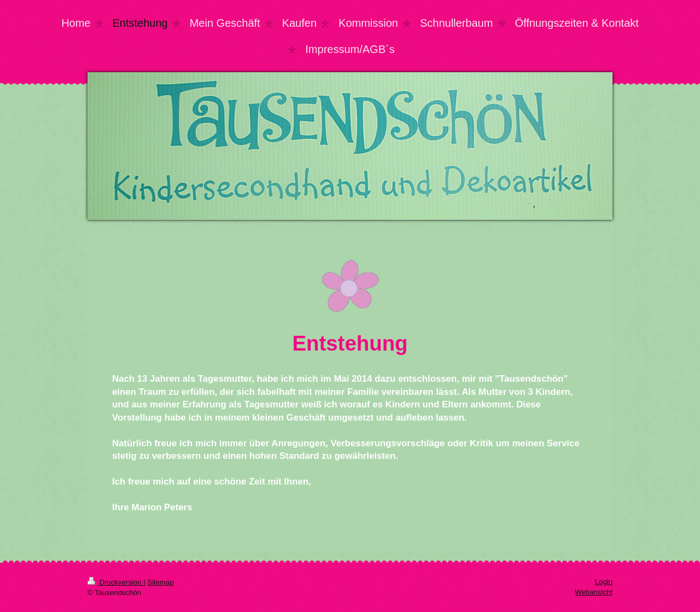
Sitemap (160, 582)
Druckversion (115, 582)
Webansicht (594, 592)
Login (604, 582)
